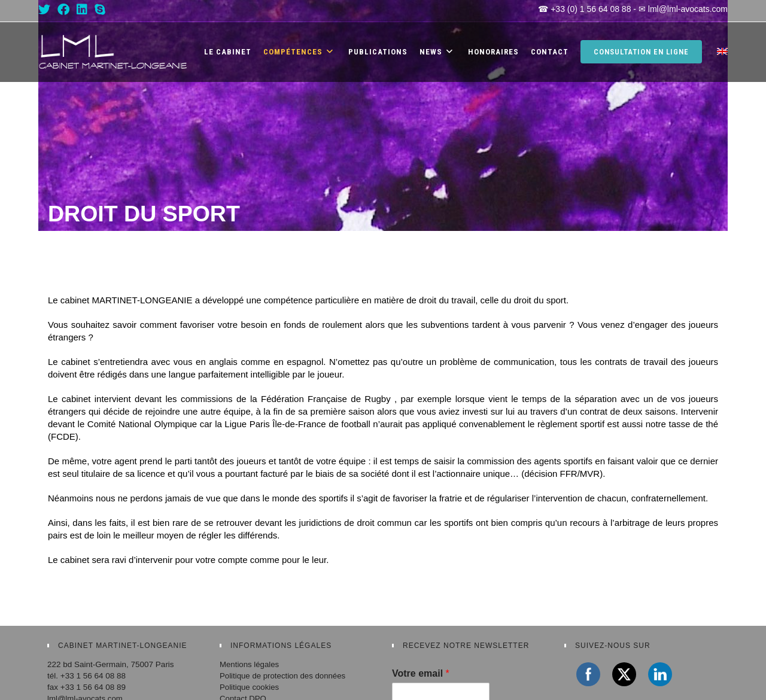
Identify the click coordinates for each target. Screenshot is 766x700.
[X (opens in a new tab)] (46, 10)
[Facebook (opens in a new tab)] (63, 10)
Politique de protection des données (284, 676)
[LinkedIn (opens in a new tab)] (82, 10)
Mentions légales (250, 664)
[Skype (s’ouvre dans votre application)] (100, 10)
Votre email (421, 673)
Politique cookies (250, 687)
